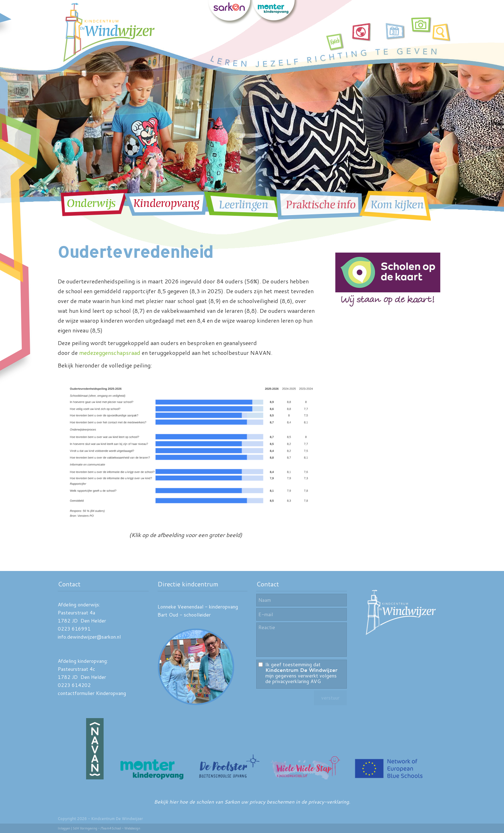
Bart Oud (168, 615)
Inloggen (64, 828)
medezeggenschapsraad (110, 353)
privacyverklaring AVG (297, 681)
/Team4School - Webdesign (120, 828)
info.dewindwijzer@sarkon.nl (89, 637)
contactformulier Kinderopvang (92, 693)
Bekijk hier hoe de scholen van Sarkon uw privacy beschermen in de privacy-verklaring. (252, 802)
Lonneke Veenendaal (180, 607)
